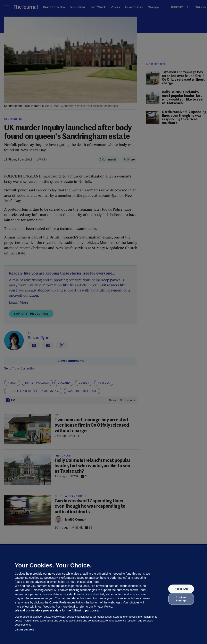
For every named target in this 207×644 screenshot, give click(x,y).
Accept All (181, 589)
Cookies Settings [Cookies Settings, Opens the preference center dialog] (181, 599)
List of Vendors (25, 630)
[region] (103, 595)
